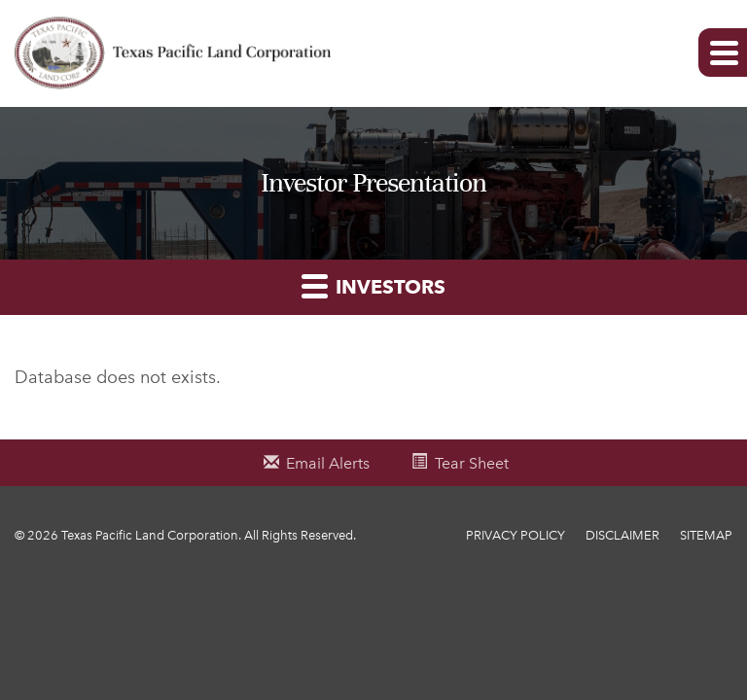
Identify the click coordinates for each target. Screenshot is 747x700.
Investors (373, 285)
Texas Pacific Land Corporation (150, 535)
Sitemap (706, 535)
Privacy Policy (516, 535)
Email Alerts (328, 463)
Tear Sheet (472, 463)
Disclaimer (622, 535)
